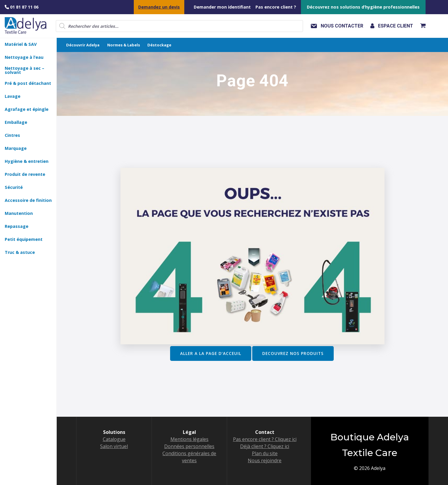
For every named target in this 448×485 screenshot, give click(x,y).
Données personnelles (189, 446)
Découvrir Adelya (83, 45)
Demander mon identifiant (222, 7)
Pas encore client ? (276, 7)
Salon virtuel (114, 446)
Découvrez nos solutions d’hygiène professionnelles (363, 7)
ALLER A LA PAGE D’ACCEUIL (211, 353)
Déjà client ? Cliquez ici (265, 446)
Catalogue (114, 439)
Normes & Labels (124, 45)
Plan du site (265, 453)
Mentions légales (189, 439)
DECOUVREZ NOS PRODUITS (293, 353)
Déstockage (159, 45)
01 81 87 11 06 (22, 7)
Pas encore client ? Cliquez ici (265, 439)
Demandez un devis (159, 7)
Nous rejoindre (265, 460)
